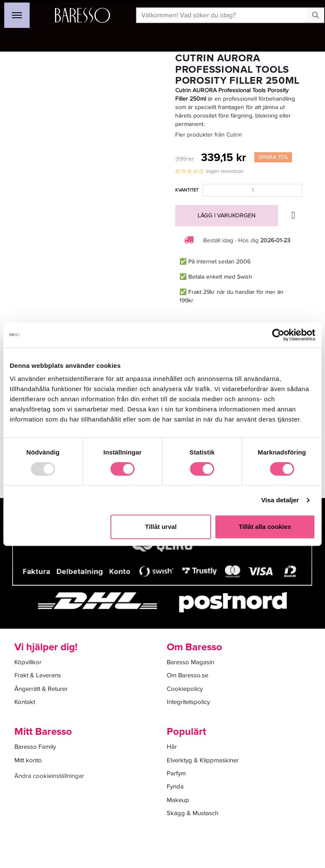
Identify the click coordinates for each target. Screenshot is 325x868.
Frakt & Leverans (38, 675)
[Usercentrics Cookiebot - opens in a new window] (278, 335)
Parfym (176, 773)
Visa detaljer (280, 500)
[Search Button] (316, 15)
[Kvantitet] (252, 190)
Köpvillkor (28, 662)
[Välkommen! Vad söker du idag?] (222, 15)
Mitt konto (28, 760)
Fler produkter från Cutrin (209, 135)
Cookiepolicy (185, 689)
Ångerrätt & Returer (41, 689)
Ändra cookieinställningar (49, 776)
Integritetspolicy (188, 702)
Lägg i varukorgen (227, 215)
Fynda (175, 786)
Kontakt (25, 702)
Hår (172, 747)
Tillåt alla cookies (265, 527)
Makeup (178, 800)
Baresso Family (35, 747)
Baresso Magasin (190, 662)
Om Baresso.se (187, 675)
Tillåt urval (161, 527)
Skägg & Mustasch (193, 813)
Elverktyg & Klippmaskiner (203, 760)
